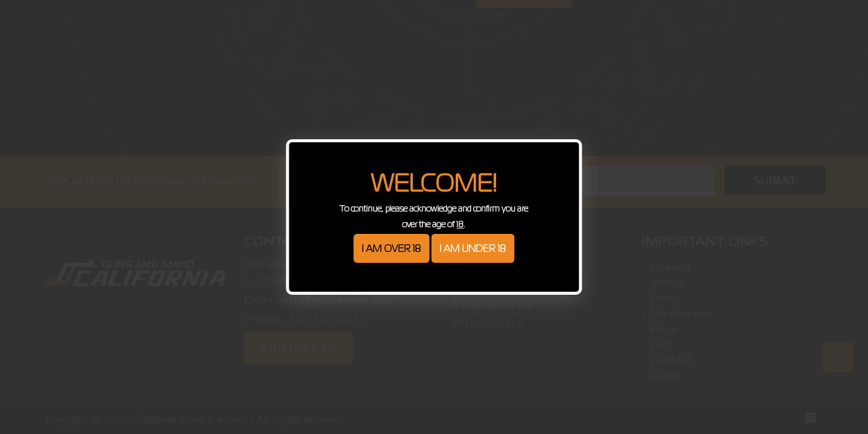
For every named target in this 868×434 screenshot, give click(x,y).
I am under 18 (473, 248)
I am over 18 (391, 248)
